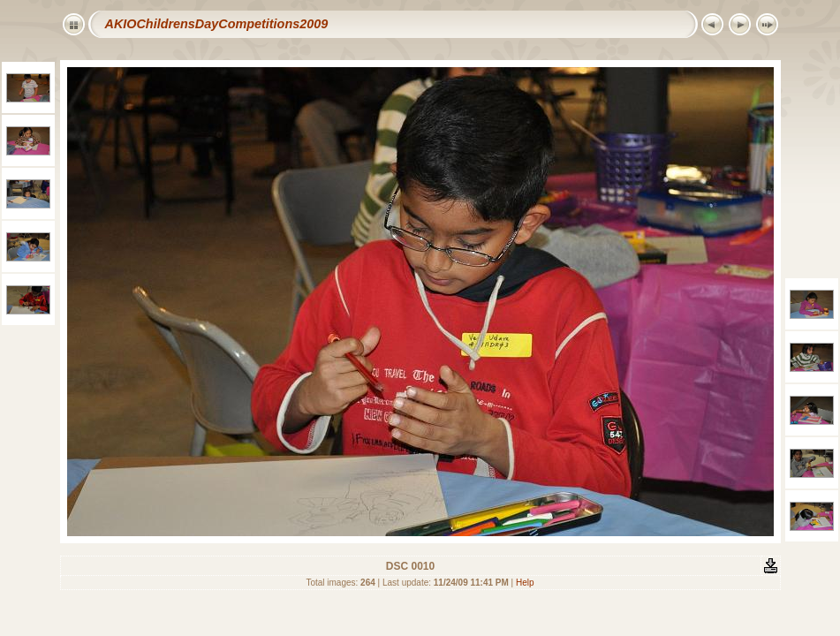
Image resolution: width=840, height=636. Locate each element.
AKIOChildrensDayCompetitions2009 (217, 24)
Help (525, 583)
